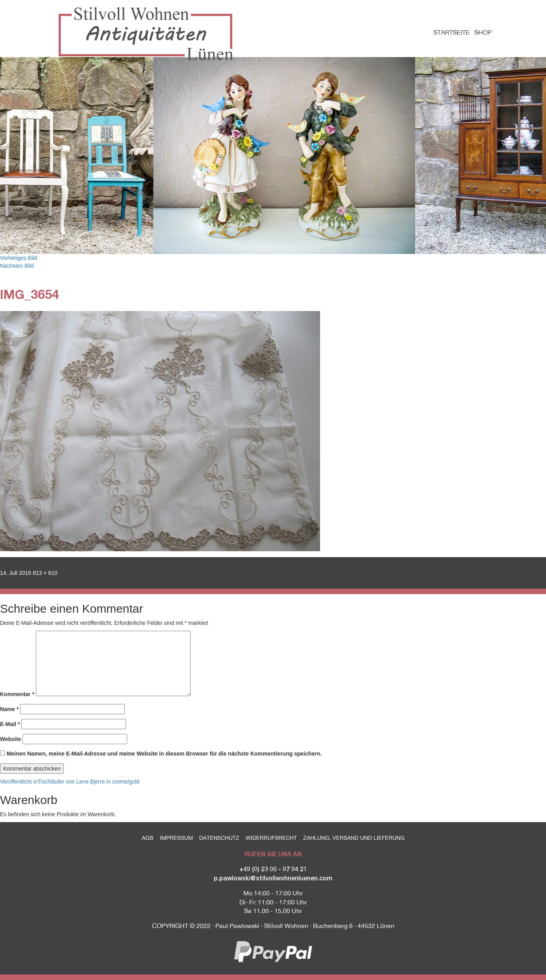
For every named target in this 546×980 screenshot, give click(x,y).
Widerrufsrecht (271, 838)
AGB (148, 838)
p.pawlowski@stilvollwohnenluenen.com (273, 878)
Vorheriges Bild (19, 258)
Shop (483, 32)
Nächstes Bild (17, 266)
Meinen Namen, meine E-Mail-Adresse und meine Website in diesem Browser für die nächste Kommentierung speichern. (164, 754)
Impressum (176, 838)
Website (10, 739)
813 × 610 (45, 573)
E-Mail (10, 724)
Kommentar (17, 694)
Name (9, 709)
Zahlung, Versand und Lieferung (354, 838)
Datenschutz (219, 838)
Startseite (452, 32)
